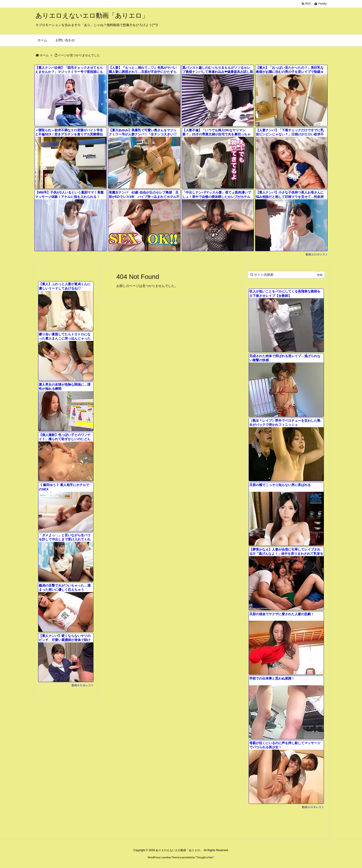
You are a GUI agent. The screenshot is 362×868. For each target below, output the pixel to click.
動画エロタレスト (317, 254)
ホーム (44, 55)
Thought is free (204, 857)
